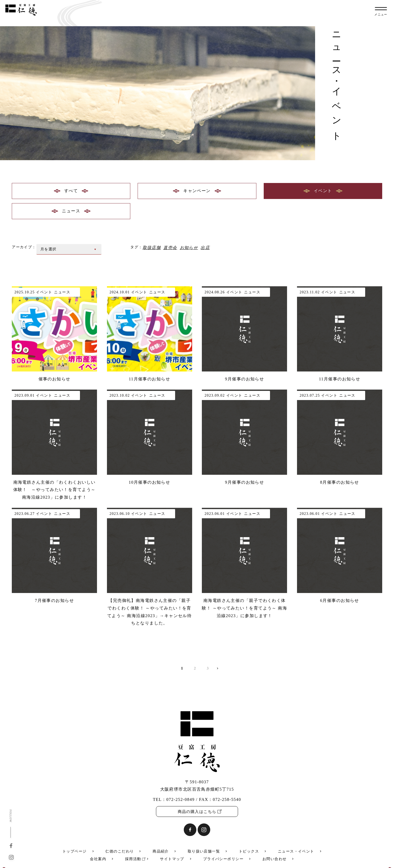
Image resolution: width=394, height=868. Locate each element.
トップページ (75, 851)
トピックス (249, 851)
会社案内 (98, 859)
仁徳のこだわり (120, 851)
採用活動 (133, 859)
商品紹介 (161, 851)
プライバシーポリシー (223, 859)
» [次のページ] (216, 670)
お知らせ (189, 247)
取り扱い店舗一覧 (204, 851)
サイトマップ (172, 859)
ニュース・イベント (296, 851)
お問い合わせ (275, 859)
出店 (205, 247)
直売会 (170, 247)
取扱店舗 (152, 247)
